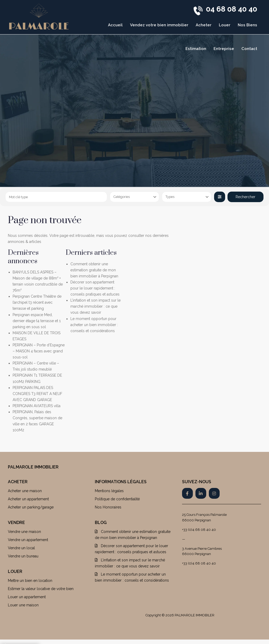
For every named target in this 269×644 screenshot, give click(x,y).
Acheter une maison (25, 491)
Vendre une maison (24, 532)
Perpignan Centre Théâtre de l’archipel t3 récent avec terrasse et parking (37, 302)
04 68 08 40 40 (232, 9)
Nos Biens (247, 25)
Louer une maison (23, 605)
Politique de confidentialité (117, 499)
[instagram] (214, 493)
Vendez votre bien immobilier (159, 25)
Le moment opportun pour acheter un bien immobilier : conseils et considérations (94, 325)
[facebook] (187, 493)
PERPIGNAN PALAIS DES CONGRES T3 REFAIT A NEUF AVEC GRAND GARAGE (37, 394)
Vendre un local (21, 548)
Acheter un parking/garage (31, 507)
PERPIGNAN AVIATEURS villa (37, 406)
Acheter (204, 25)
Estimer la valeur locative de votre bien (41, 589)
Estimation (196, 49)
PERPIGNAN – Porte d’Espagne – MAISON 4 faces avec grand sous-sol (39, 351)
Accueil (115, 25)
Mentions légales (109, 491)
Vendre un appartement (28, 540)
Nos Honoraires (108, 507)
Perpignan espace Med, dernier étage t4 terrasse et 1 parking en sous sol (37, 321)
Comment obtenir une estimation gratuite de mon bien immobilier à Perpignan (94, 270)
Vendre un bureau (23, 556)
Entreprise (224, 49)
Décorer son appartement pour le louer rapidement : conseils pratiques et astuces (95, 288)
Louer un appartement (27, 597)
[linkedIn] (201, 493)
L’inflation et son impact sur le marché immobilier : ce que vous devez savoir (95, 306)
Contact (249, 49)
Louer (225, 25)
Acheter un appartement (28, 499)
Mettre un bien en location (30, 581)
